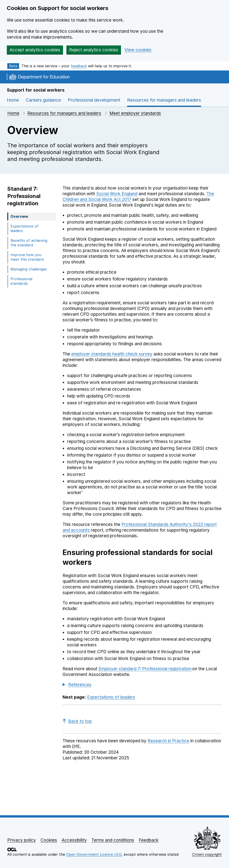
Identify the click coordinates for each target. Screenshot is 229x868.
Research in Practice (168, 741)
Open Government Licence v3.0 (94, 854)
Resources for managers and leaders (64, 113)
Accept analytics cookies (35, 50)
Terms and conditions (113, 840)
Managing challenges (29, 269)
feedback (79, 66)
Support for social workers (36, 90)
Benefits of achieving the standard (29, 243)
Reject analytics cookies (94, 50)
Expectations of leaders (24, 228)
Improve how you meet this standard (27, 257)
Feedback (149, 840)
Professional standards (21, 281)
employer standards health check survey (112, 354)
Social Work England (117, 194)
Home (13, 100)
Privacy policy (22, 840)
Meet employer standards (135, 113)
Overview (19, 216)
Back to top (77, 721)
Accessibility (74, 840)
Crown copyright (207, 854)
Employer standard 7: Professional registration (145, 669)
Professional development (94, 100)
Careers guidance (43, 100)
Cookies (49, 840)
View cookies (138, 50)
